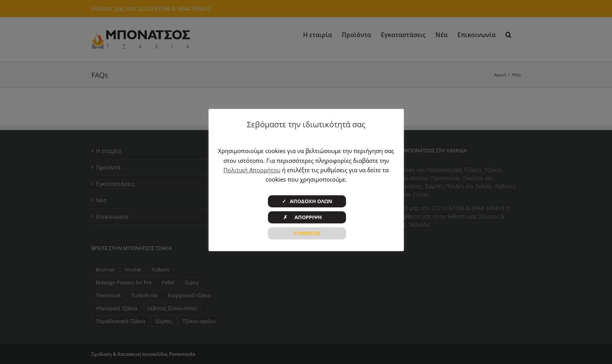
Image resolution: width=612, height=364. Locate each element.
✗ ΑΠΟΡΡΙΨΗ (307, 217)
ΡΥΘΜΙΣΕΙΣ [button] (307, 233)
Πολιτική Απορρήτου (252, 170)
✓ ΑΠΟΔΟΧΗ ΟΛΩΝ (307, 201)
